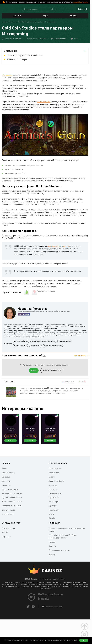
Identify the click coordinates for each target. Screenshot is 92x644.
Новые (5, 471)
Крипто (51, 479)
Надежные (6, 487)
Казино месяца (55, 495)
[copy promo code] (14, 438)
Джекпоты (6, 483)
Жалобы (52, 520)
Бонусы (74, 18)
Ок (84, 640)
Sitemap (52, 556)
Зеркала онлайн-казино (12, 504)
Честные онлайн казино (12, 495)
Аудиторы (52, 508)
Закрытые (6, 479)
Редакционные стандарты (59, 552)
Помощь (52, 544)
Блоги (51, 516)
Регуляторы (54, 504)
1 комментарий (60, 41)
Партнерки (6, 539)
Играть (11, 443)
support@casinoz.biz (81, 2)
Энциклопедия (8, 516)
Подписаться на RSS (53, 609)
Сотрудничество (9, 530)
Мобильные (53, 512)
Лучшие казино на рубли (12, 500)
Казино (17, 18)
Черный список (8, 475)
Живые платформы (56, 483)
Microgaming (7, 77)
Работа (5, 535)
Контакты (53, 548)
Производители (55, 471)
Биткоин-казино (9, 512)
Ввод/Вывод (54, 475)
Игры (45, 18)
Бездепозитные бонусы (12, 508)
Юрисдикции (54, 500)
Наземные (53, 491)
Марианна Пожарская (33, 311)
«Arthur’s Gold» (44, 104)
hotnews (18, 41)
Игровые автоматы (10, 491)
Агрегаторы (53, 487)
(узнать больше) (72, 640)
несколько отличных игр (58, 248)
